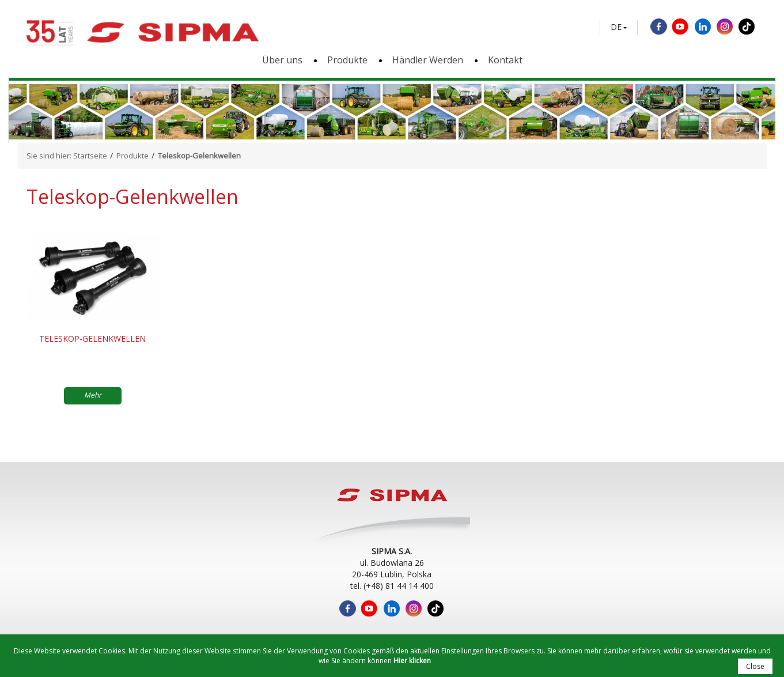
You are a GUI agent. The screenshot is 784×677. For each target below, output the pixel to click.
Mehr (93, 395)
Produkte (347, 60)
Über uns (282, 60)
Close (755, 666)
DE (616, 27)
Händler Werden (428, 60)
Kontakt (505, 60)
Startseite (90, 156)
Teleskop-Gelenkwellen (92, 338)
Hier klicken (412, 661)
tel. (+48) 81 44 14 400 (392, 586)
